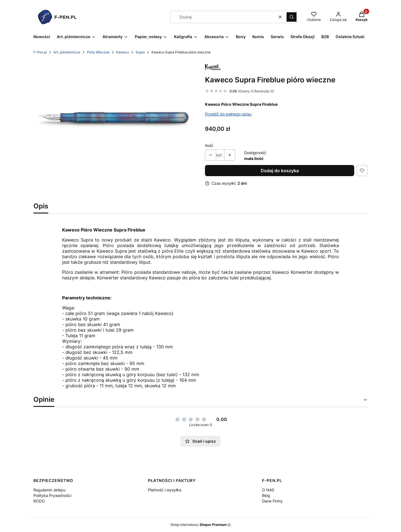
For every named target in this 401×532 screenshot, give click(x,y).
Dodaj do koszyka (280, 171)
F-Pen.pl (40, 52)
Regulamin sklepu (49, 490)
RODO (39, 501)
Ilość (209, 145)
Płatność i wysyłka (165, 490)
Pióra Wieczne (98, 52)
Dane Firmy (272, 501)
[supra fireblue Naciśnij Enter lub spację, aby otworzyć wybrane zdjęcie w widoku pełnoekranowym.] (115, 118)
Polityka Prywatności (52, 495)
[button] (292, 17)
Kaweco (123, 52)
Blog (266, 495)
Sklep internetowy (199, 525)
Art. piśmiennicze (67, 52)
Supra (140, 52)
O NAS (268, 490)
